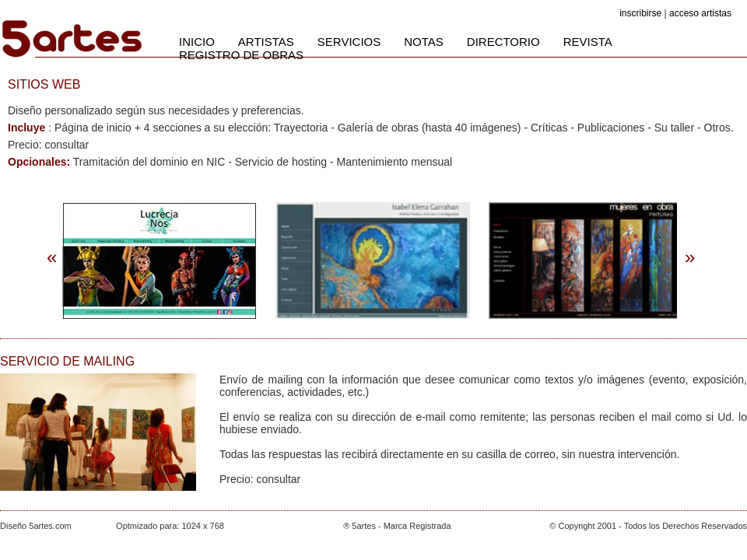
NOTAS (424, 42)
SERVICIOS (349, 42)
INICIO (197, 42)
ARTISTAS (266, 42)
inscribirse (640, 13)
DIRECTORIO (503, 42)
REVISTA (588, 42)
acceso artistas (700, 13)
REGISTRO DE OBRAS (241, 55)
